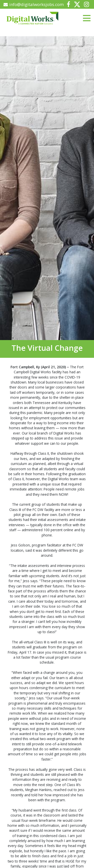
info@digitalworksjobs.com (34, 4)
